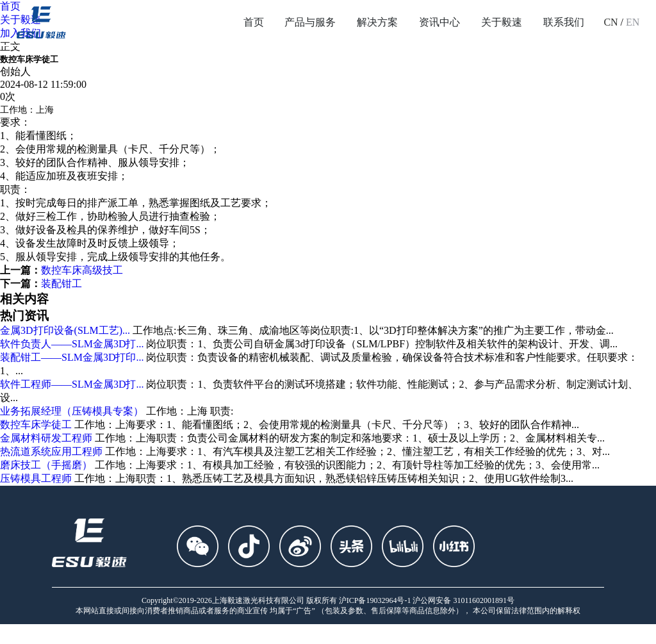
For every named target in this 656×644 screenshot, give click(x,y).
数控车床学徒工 (36, 425)
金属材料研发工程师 (46, 438)
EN (633, 22)
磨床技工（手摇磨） (46, 465)
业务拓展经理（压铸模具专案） (72, 411)
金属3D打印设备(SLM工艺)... (65, 330)
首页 (254, 22)
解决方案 (377, 22)
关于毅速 (502, 22)
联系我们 (564, 22)
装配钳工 (61, 284)
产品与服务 (310, 22)
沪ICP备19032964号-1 (375, 600)
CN (611, 22)
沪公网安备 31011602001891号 (463, 600)
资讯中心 (439, 22)
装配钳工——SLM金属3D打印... (72, 357)
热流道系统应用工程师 (51, 451)
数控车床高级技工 (82, 270)
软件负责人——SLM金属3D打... (72, 344)
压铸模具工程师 (36, 478)
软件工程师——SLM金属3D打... (72, 384)
